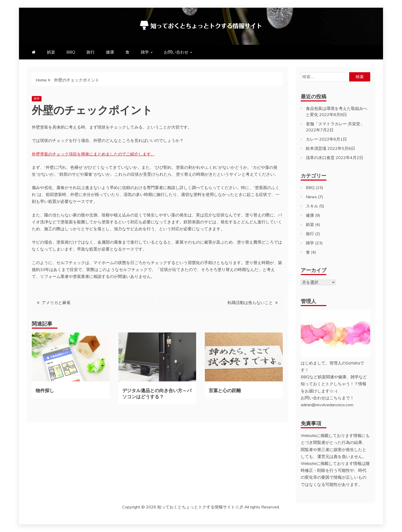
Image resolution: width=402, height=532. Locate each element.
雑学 (145, 52)
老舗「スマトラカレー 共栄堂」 (335, 124)
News (311, 197)
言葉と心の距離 (225, 390)
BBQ (71, 52)
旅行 (91, 52)
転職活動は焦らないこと (250, 302)
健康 (110, 52)
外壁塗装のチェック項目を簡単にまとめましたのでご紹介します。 (93, 154)
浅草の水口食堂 (320, 158)
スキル (312, 206)
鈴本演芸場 (316, 148)
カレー (312, 139)
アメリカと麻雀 (56, 302)
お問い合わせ (176, 52)
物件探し (45, 390)
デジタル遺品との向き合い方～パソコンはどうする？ (157, 393)
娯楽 (51, 52)
